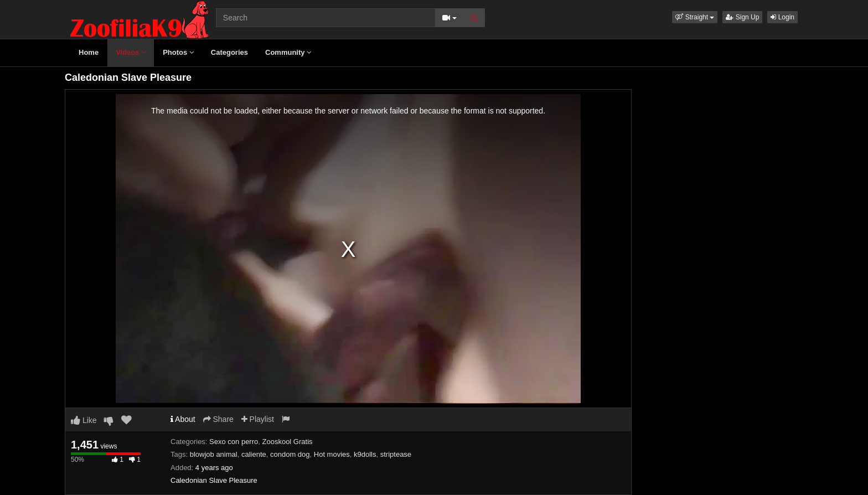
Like (84, 420)
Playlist (258, 419)
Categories (229, 52)
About (183, 419)
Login (782, 17)
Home (89, 52)
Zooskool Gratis (288, 442)
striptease (396, 454)
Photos (178, 52)
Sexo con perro (234, 442)
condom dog (290, 454)
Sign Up (742, 17)
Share (218, 419)
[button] (695, 17)
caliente (254, 454)
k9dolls (365, 454)
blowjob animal (214, 454)
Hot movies (332, 454)
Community (288, 52)
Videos (131, 52)
